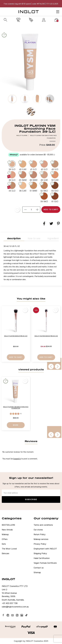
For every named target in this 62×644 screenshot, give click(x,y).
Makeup (5, 534)
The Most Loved (9, 549)
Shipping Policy (40, 553)
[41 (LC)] (33, 165)
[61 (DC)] (55, 197)
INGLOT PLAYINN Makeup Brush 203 (16, 336)
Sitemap (37, 572)
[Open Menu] (58, 12)
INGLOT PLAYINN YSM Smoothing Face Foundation (16, 407)
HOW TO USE (34, 238)
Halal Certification (42, 558)
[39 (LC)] (12, 165)
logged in (17, 459)
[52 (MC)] (44, 187)
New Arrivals (7, 530)
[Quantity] (31, 210)
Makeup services (41, 539)
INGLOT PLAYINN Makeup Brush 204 (46, 336)
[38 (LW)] (23, 187)
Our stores (38, 530)
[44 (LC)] (12, 176)
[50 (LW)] (55, 176)
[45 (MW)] (23, 176)
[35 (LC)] (12, 187)
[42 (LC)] (44, 165)
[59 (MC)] (44, 197)
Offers (5, 539)
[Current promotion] (31, 20)
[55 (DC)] (55, 187)
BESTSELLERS (8, 525)
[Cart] (56, 20)
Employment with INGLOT (45, 549)
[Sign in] (44, 20)
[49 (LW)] (44, 176)
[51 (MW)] (33, 187)
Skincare (5, 553)
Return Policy (40, 534)
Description (14, 238)
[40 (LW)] (23, 165)
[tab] (31, 263)
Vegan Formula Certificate (45, 563)
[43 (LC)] (55, 165)
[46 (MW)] (33, 176)
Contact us (39, 568)
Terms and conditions (43, 525)
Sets (4, 544)
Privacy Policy (40, 544)
